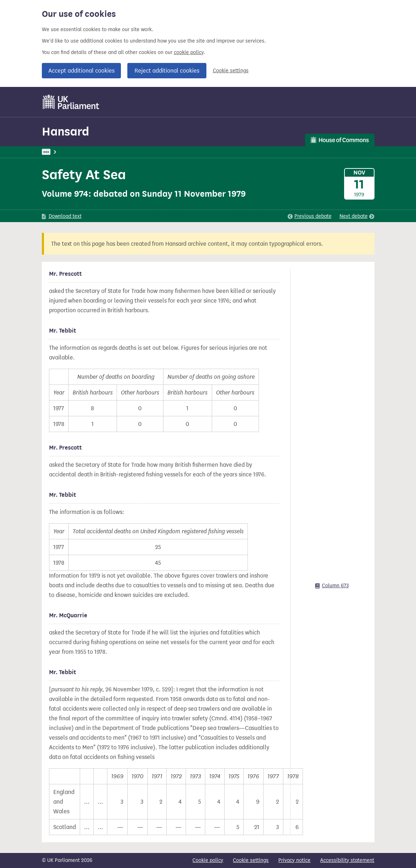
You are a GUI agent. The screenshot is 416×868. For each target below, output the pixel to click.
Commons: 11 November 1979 (145, 152)
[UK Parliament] (71, 102)
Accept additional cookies (81, 71)
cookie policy (189, 52)
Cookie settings (231, 71)
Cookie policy (208, 860)
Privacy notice (294, 860)
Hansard (65, 131)
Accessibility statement (347, 860)
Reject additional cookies (167, 71)
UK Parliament (58, 152)
